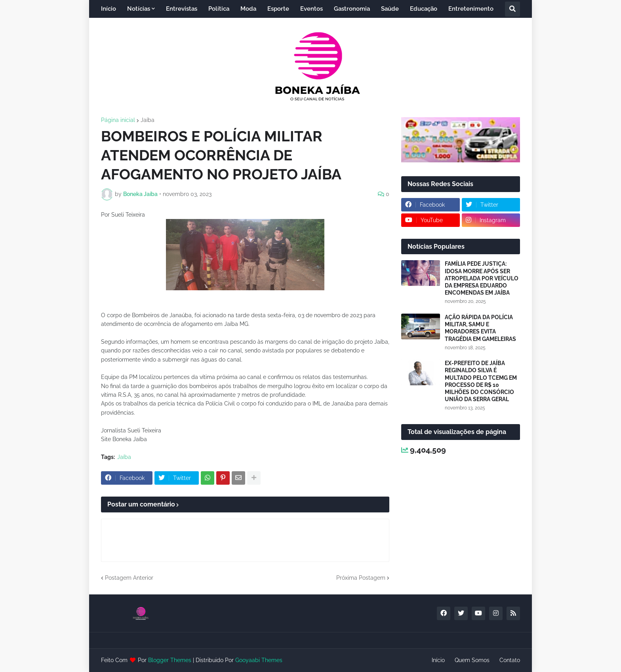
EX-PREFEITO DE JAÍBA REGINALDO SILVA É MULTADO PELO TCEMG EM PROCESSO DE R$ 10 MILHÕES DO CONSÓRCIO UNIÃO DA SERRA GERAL (481, 381)
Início (438, 660)
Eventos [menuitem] (311, 9)
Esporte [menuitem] (278, 9)
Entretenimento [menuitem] (471, 9)
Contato (510, 660)
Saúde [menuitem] (390, 9)
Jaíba (148, 120)
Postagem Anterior (129, 578)
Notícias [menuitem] (139, 9)
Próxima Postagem (361, 578)
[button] (512, 9)
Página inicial (118, 120)
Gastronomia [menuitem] (352, 9)
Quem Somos (472, 660)
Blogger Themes (170, 660)
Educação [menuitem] (424, 9)
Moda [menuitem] (248, 9)
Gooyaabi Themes (259, 660)
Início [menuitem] (109, 9)
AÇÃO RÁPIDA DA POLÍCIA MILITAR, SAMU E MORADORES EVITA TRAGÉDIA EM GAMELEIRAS (480, 328)
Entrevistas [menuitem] (182, 9)
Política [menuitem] (219, 9)
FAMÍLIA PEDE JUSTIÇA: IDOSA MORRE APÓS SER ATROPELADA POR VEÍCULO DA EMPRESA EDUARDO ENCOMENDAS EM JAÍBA (482, 278)
